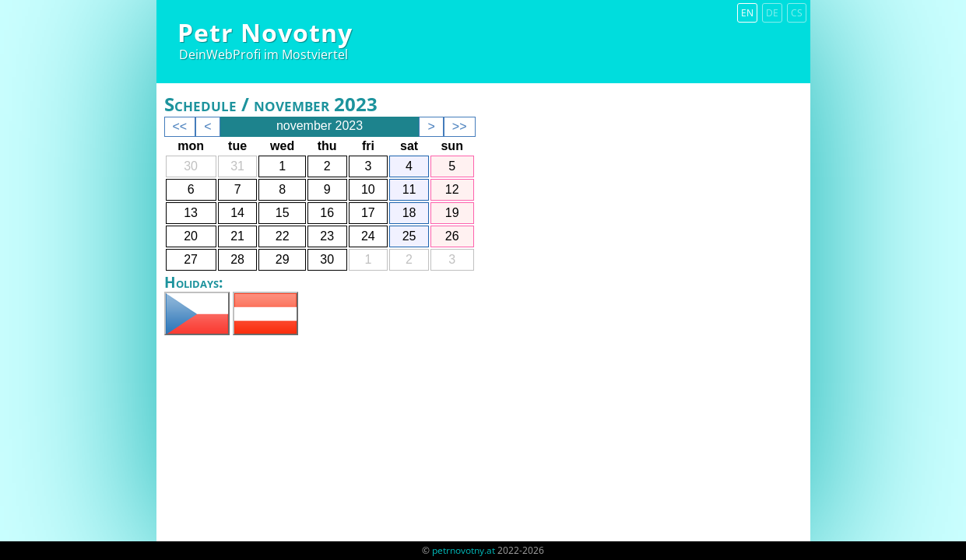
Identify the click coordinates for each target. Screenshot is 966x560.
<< (180, 126)
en (747, 13)
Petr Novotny (265, 32)
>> (460, 126)
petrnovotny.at (464, 550)
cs (797, 13)
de (772, 13)
